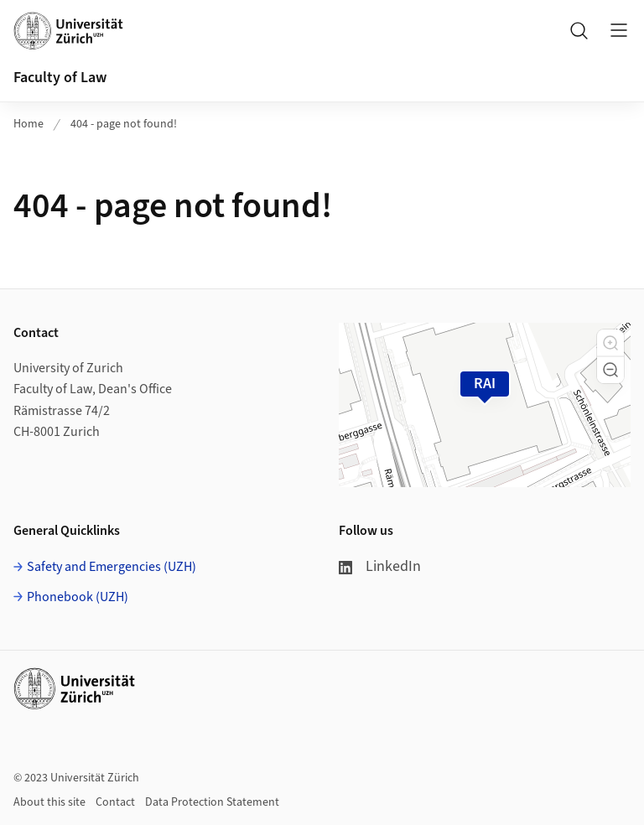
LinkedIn (380, 566)
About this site (49, 802)
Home (29, 124)
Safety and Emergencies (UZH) (112, 567)
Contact (115, 802)
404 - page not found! (124, 124)
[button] (610, 343)
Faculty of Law (60, 78)
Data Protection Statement (212, 802)
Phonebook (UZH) (78, 597)
